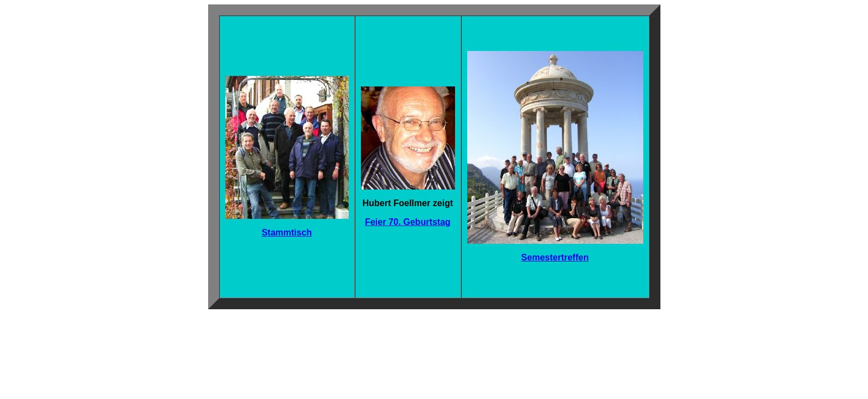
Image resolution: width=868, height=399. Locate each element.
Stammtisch (287, 232)
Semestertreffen (555, 257)
